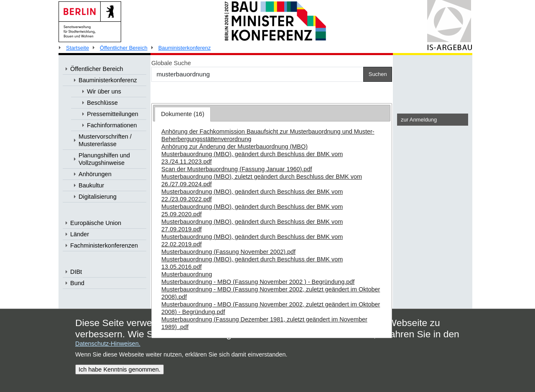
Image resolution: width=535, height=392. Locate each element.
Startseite (78, 48)
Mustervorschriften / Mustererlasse (105, 140)
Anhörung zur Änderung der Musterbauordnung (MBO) (234, 147)
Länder (80, 234)
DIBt (76, 272)
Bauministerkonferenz (185, 48)
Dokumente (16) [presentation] (183, 114)
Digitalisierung (98, 197)
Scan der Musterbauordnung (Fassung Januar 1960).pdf (237, 169)
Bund (77, 283)
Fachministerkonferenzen (104, 245)
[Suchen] (257, 74)
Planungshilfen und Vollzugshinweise (104, 159)
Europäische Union (96, 223)
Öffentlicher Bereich (124, 48)
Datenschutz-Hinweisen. (108, 344)
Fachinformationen (112, 125)
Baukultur (91, 185)
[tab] (183, 114)
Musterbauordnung (187, 274)
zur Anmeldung (419, 120)
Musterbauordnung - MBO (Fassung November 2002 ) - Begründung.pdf (258, 282)
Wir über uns (104, 91)
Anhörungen (95, 174)
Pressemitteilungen (113, 114)
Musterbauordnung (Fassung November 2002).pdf (228, 252)
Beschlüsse (102, 103)
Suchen (378, 74)
